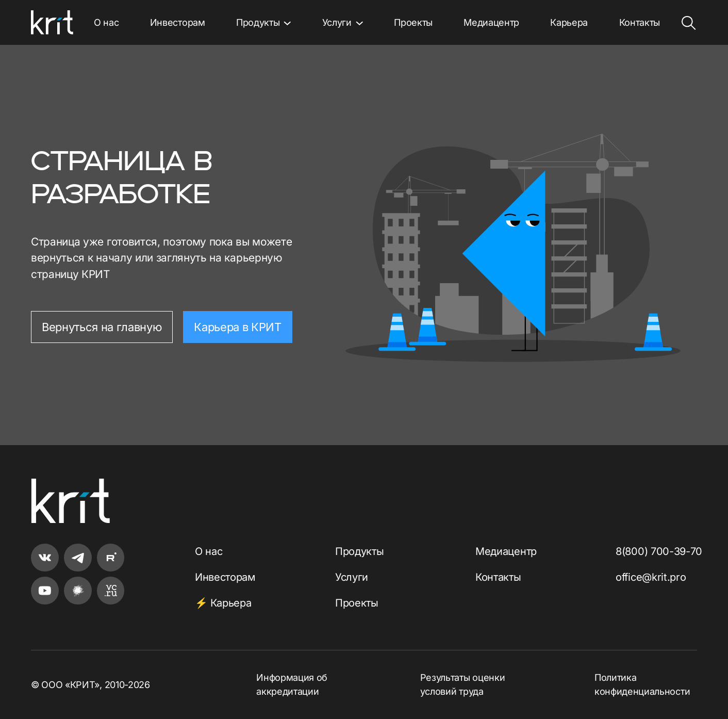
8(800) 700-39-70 (659, 551)
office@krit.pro (651, 577)
